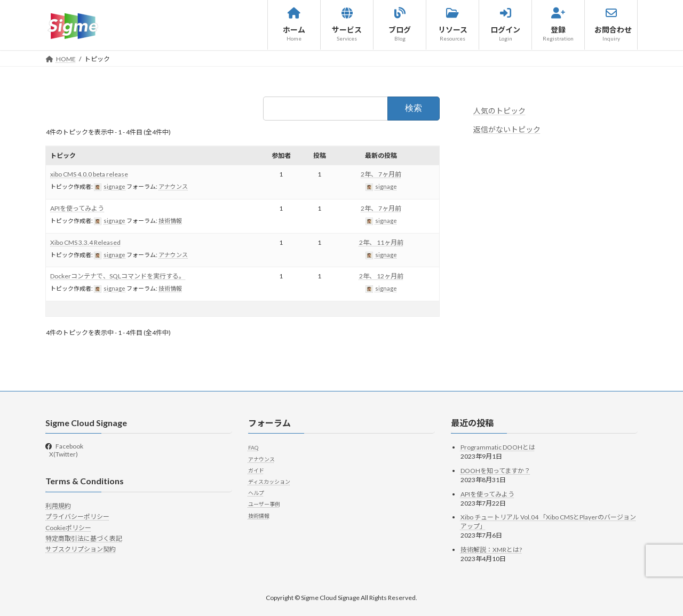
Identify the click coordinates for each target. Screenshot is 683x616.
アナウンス (173, 186)
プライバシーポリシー (77, 517)
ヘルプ (256, 493)
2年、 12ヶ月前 (381, 276)
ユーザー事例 (264, 504)
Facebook (69, 446)
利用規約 (58, 506)
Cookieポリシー (68, 528)
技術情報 (170, 221)
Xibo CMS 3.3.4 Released (85, 242)
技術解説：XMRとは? (491, 550)
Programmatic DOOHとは (498, 447)
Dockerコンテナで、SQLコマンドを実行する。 (118, 276)
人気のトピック (499, 111)
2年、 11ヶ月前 (381, 242)
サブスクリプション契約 (81, 549)
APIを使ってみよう (77, 208)
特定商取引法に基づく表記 (84, 538)
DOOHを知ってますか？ (495, 471)
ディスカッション (269, 482)
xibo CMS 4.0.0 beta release (89, 174)
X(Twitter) (63, 454)
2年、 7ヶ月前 (381, 174)
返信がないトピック (507, 129)
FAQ (253, 447)
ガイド (256, 470)
